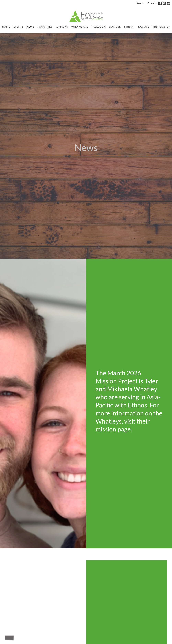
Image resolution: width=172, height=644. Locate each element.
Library (129, 27)
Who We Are (80, 27)
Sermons (62, 27)
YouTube (115, 27)
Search (140, 3)
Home (6, 27)
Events (18, 27)
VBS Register (161, 27)
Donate (144, 27)
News (30, 27)
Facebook (98, 27)
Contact (152, 3)
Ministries (45, 27)
